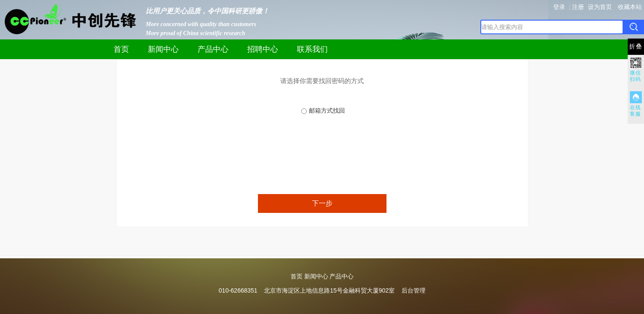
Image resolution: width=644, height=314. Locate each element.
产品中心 (213, 49)
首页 (121, 49)
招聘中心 (263, 49)
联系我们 (312, 49)
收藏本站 (630, 7)
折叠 (636, 46)
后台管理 (413, 290)
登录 (559, 7)
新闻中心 (163, 49)
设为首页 (600, 7)
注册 (578, 7)
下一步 (322, 203)
